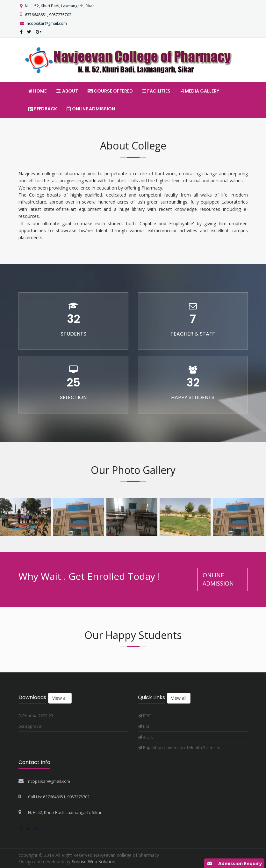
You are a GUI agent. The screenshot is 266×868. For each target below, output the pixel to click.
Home (37, 91)
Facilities (156, 91)
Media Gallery (200, 91)
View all (60, 698)
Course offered (110, 91)
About (67, 91)
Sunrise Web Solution (93, 861)
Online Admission (91, 109)
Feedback (43, 109)
